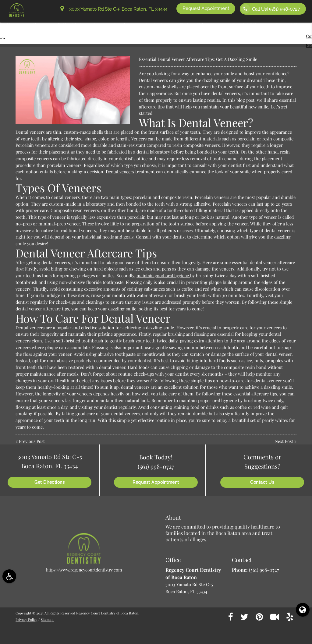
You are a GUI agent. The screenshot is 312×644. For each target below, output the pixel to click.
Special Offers (247, 25)
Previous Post (32, 441)
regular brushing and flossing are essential (195, 334)
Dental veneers (120, 172)
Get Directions (50, 482)
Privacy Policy (27, 619)
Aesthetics (156, 25)
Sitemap (48, 619)
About (39, 25)
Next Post (284, 441)
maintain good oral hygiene (164, 275)
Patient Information (80, 25)
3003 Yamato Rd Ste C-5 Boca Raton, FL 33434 (114, 9)
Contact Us (287, 25)
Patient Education (200, 25)
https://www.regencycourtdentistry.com (84, 570)
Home (13, 25)
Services (123, 25)
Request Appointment (206, 8)
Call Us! (270, 9)
